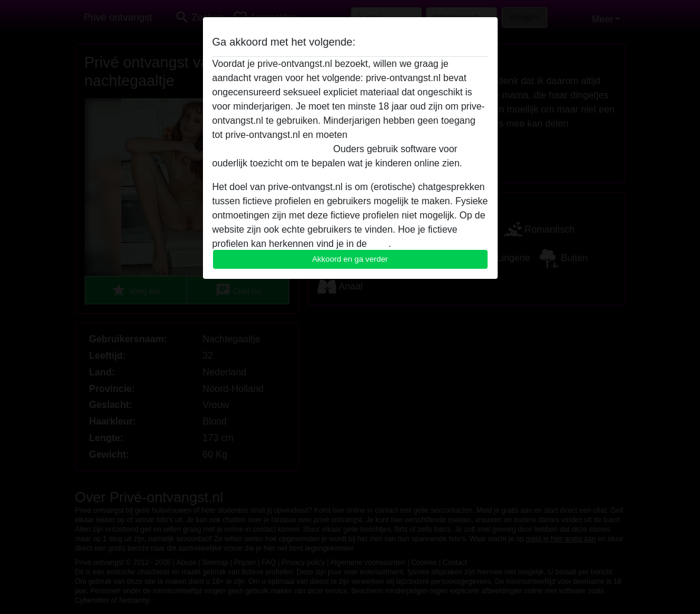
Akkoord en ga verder (350, 259)
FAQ (379, 244)
